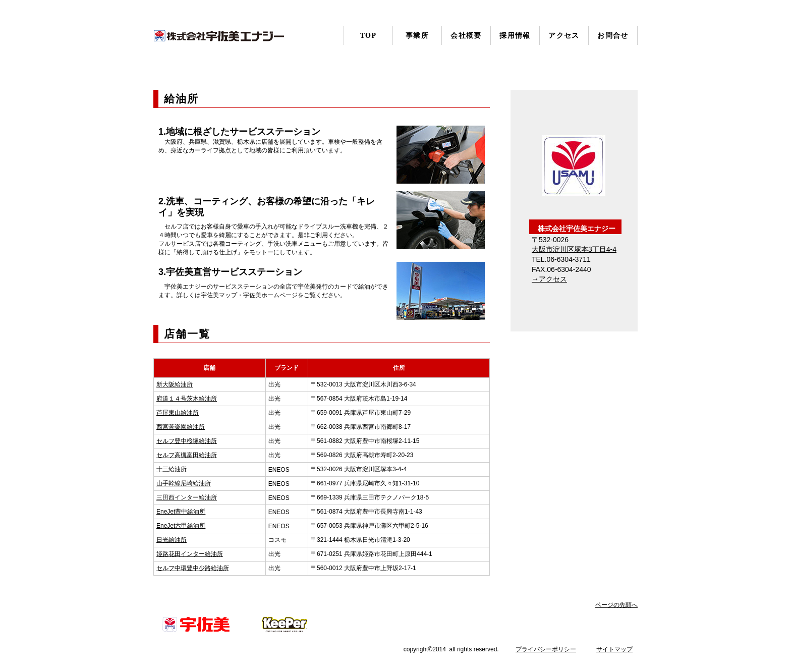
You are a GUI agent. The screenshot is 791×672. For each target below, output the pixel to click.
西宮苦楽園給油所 (181, 427)
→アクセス (549, 279)
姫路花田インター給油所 (190, 554)
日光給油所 (172, 540)
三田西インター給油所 (187, 497)
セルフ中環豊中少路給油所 (193, 568)
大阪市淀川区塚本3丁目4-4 (574, 249)
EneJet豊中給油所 (181, 512)
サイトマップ (614, 649)
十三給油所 (172, 469)
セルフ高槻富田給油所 (187, 455)
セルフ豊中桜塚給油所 (187, 441)
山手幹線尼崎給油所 (184, 483)
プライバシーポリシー (546, 649)
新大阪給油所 (175, 384)
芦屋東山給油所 (178, 413)
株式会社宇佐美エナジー (219, 36)
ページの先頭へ (616, 605)
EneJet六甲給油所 (181, 526)
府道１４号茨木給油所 (187, 399)
